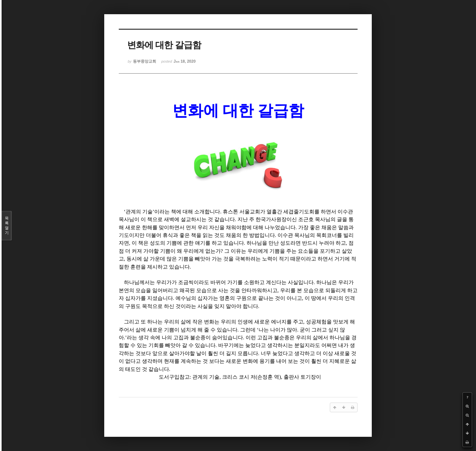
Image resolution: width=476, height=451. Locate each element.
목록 (7, 226)
